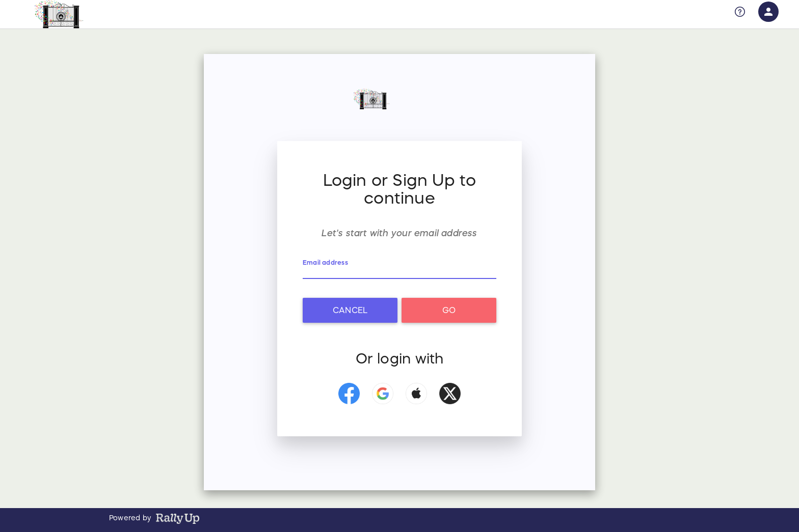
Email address (325, 262)
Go (449, 310)
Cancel (350, 310)
